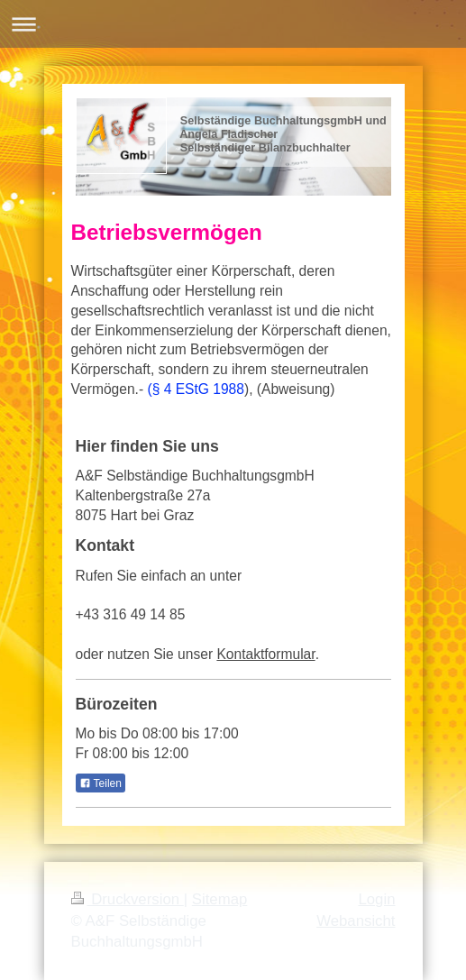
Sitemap (220, 899)
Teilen (101, 783)
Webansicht (356, 921)
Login (376, 899)
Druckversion (128, 899)
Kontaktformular (265, 654)
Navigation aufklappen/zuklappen (233, 24)
